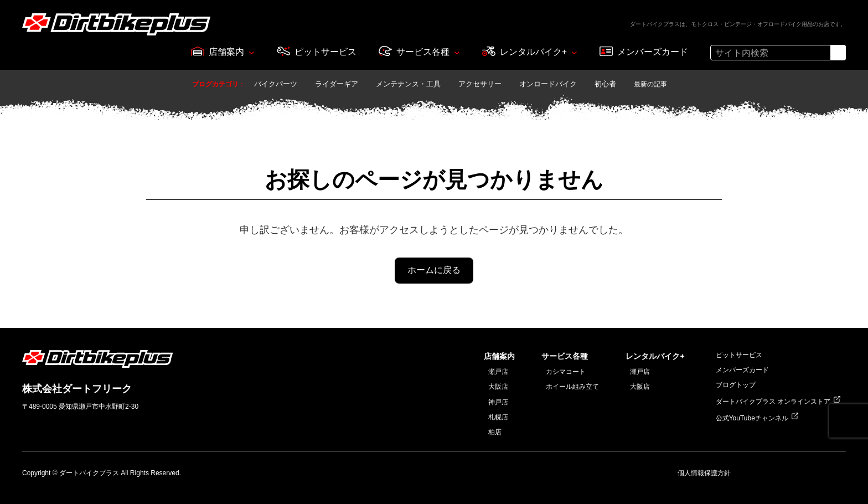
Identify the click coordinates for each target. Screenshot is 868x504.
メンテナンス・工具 (408, 84)
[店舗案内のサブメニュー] (252, 52)
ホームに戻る (434, 270)
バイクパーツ (276, 84)
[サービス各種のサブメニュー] (457, 52)
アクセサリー (480, 84)
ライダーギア (337, 84)
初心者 (605, 84)
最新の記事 (650, 84)
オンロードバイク (548, 84)
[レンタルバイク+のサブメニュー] (574, 52)
